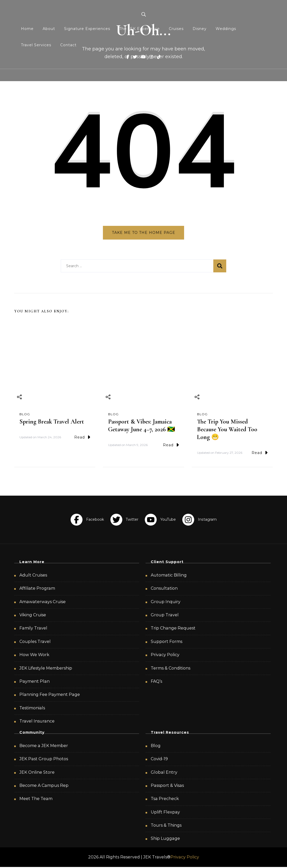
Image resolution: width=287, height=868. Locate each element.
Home (27, 29)
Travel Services (36, 45)
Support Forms (167, 642)
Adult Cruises (33, 576)
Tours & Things (166, 826)
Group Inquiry (166, 602)
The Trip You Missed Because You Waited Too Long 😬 (227, 430)
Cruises (176, 29)
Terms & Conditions (171, 669)
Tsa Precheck (165, 800)
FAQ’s (156, 682)
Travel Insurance (37, 722)
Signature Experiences (87, 29)
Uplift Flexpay (165, 813)
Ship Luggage (165, 839)
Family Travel (33, 629)
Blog (25, 415)
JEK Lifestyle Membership (46, 669)
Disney (200, 29)
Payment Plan (35, 682)
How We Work (34, 656)
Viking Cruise (33, 616)
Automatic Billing (169, 576)
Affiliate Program (37, 589)
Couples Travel (35, 642)
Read (82, 438)
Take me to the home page (144, 233)
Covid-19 (159, 760)
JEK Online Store (37, 773)
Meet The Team (36, 800)
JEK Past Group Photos (44, 760)
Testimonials (32, 709)
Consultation (164, 589)
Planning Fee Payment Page (50, 696)
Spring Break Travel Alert (52, 422)
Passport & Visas (167, 786)
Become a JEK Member (44, 746)
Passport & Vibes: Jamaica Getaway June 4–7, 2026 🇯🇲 (142, 426)
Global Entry (164, 773)
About (49, 29)
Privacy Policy (165, 656)
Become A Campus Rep (44, 786)
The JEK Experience (139, 29)
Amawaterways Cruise (43, 602)
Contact (68, 45)
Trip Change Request (173, 629)
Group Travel (165, 616)
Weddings (226, 29)
